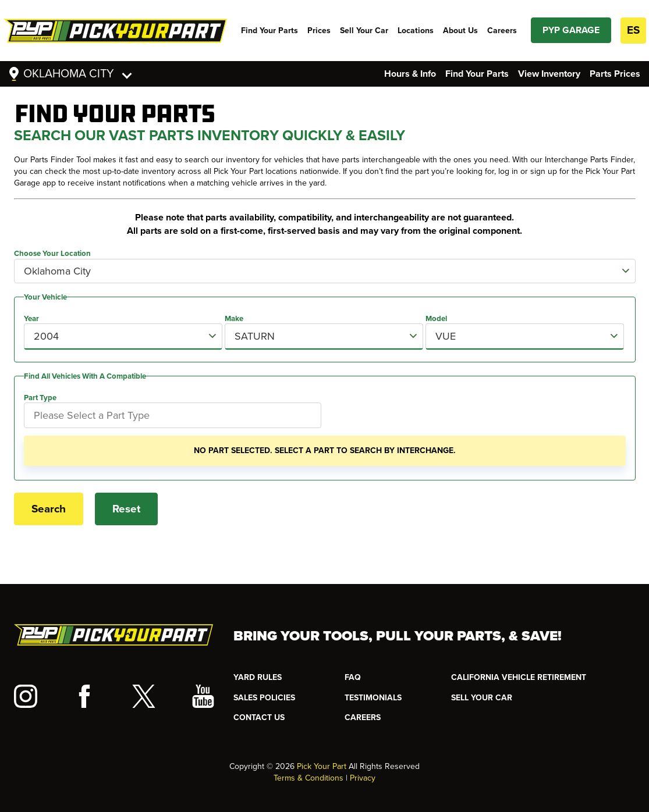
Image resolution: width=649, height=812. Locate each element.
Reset (126, 509)
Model (436, 319)
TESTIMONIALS (373, 698)
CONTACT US (259, 717)
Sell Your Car (364, 31)
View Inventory (549, 74)
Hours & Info (410, 74)
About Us (460, 31)
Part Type (40, 398)
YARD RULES (258, 677)
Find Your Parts (269, 31)
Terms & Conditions (308, 778)
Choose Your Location (52, 254)
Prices (319, 31)
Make (234, 319)
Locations (416, 31)
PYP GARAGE (571, 30)
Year (31, 319)
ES (633, 30)
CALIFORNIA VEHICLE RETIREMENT (519, 677)
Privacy (363, 778)
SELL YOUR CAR (482, 698)
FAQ (353, 677)
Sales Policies (264, 698)
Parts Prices (615, 74)
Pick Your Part (322, 766)
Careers (502, 31)
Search (49, 509)
